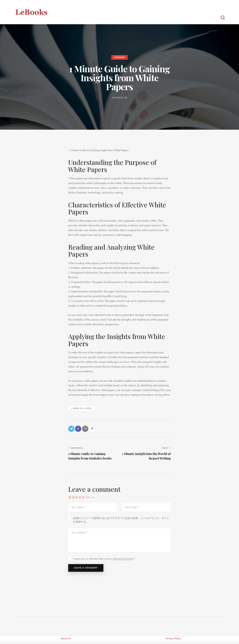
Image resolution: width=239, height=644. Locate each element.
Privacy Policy (173, 641)
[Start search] (222, 18)
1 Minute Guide (81, 408)
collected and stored (122, 560)
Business (119, 57)
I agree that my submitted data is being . (104, 560)
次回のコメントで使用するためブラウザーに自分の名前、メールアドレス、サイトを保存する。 (121, 521)
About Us (66, 641)
